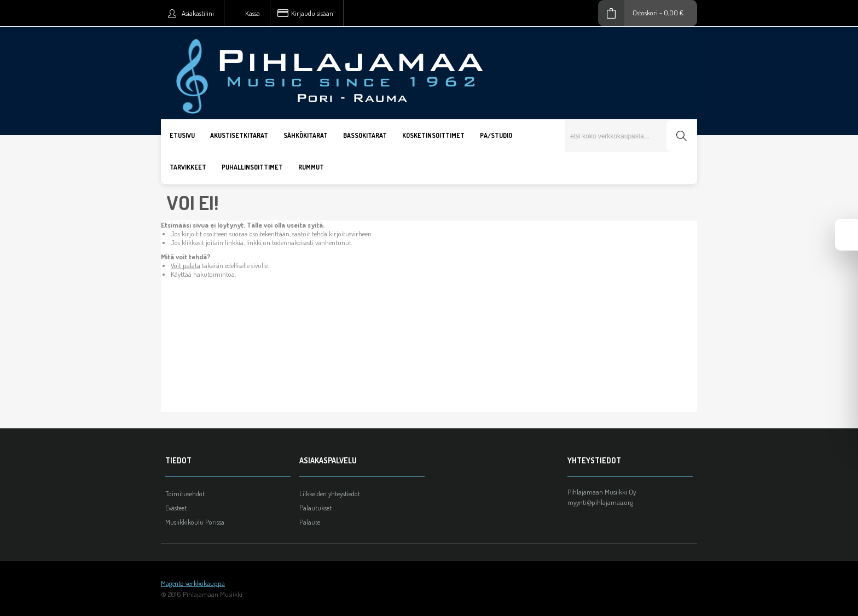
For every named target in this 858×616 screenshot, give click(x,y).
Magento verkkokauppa (193, 583)
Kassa (253, 13)
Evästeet (176, 508)
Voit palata (185, 265)
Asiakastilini (198, 13)
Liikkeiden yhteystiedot (330, 493)
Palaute (310, 522)
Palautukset (315, 508)
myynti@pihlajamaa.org (600, 502)
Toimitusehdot (185, 493)
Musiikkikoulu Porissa (195, 522)
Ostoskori (645, 13)
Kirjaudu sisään (312, 13)
